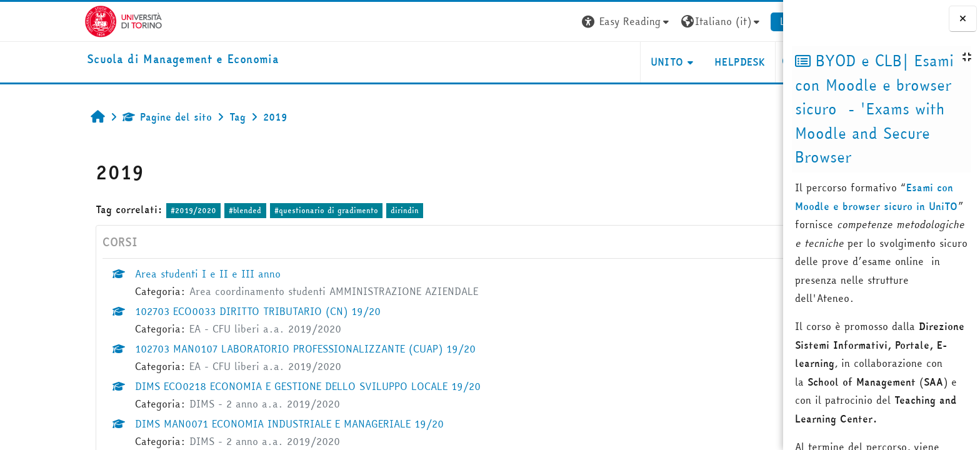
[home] (125, 60)
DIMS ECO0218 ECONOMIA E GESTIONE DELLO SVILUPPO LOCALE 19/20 (250, 386)
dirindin (347, 210)
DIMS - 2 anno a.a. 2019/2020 (207, 404)
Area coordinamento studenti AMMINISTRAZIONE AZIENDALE (276, 291)
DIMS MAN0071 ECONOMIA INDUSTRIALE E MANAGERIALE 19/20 (231, 424)
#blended (187, 210)
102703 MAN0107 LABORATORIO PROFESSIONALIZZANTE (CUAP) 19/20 (247, 349)
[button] (569, 22)
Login (735, 21)
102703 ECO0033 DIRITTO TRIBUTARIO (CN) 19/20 (200, 311)
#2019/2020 (135, 210)
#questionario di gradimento (267, 210)
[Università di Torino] (65, 20)
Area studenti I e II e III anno (150, 274)
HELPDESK (682, 62)
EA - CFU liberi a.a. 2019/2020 (207, 329)
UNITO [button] (608, 62)
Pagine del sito (109, 117)
